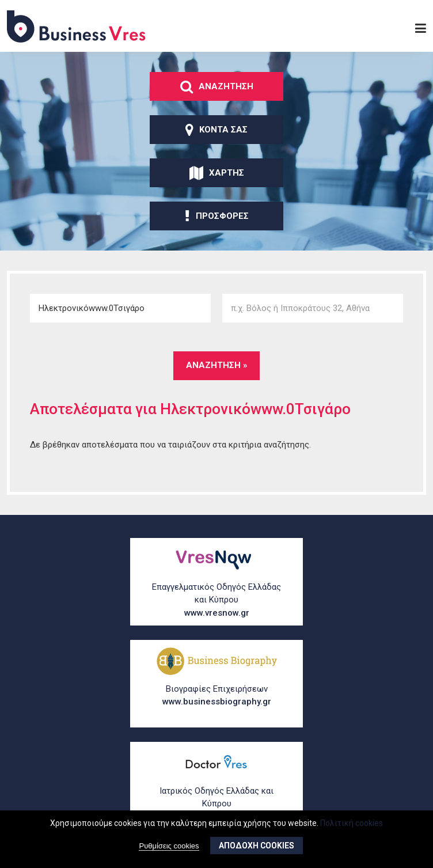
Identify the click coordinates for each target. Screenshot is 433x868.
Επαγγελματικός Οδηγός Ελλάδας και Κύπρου (216, 601)
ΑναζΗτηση (217, 86)
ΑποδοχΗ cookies (257, 849)
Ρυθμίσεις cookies (169, 849)
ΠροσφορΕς (217, 216)
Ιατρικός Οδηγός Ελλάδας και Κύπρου (216, 805)
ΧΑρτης (217, 173)
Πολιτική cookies (352, 826)
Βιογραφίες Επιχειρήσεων (216, 696)
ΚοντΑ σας (216, 130)
